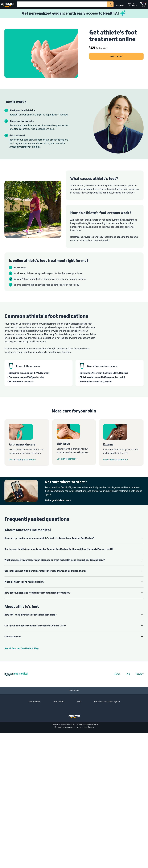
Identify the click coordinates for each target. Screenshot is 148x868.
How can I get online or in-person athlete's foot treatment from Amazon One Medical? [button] (49, 538)
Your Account (34, 701)
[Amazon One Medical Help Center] (74, 648)
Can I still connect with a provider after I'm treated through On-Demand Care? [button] (45, 571)
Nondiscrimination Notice (87, 724)
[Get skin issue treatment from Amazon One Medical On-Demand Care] (74, 442)
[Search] (62, 4)
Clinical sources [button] (13, 636)
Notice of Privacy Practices (64, 724)
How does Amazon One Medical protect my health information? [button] (37, 593)
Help (79, 701)
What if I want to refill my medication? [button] (24, 582)
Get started (116, 56)
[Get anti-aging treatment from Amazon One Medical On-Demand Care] (27, 442)
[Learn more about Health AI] (74, 13)
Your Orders (59, 701)
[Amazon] (9, 4)
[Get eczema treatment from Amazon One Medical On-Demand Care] (121, 442)
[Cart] (143, 4)
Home (117, 674)
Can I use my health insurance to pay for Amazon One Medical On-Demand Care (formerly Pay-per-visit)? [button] (59, 549)
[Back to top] (74, 691)
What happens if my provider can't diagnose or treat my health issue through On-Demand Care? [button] (55, 560)
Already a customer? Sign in (107, 701)
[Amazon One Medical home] (16, 674)
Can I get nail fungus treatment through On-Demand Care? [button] (35, 626)
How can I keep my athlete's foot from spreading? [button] (30, 615)
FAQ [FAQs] (128, 674)
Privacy (140, 674)
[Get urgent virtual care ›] (94, 500)
